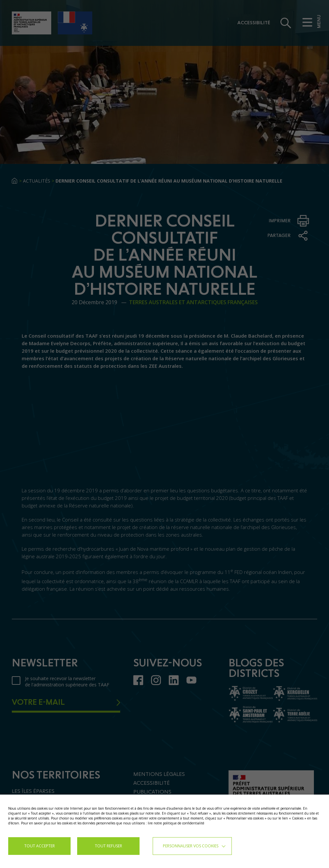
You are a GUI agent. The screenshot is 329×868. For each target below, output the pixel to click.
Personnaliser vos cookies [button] (191, 846)
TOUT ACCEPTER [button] (40, 846)
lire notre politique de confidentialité (176, 823)
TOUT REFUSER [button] (109, 846)
